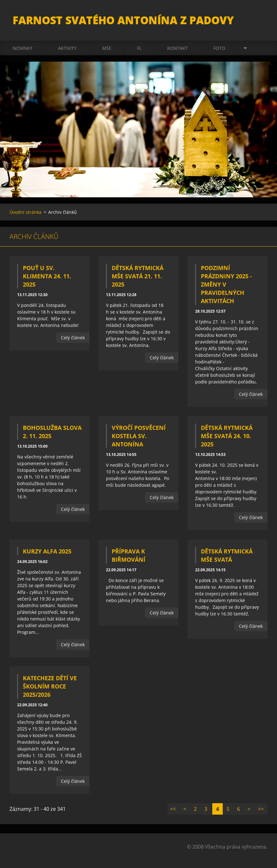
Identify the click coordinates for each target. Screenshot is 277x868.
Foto (219, 48)
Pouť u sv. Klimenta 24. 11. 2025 (47, 276)
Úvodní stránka (26, 212)
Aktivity (67, 48)
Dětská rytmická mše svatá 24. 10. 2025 (227, 436)
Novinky (23, 48)
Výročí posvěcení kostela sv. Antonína (139, 436)
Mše (107, 48)
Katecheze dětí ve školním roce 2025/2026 (50, 686)
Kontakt (178, 48)
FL (139, 48)
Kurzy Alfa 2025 (47, 551)
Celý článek (73, 338)
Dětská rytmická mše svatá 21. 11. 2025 (138, 276)
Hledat (261, 18)
